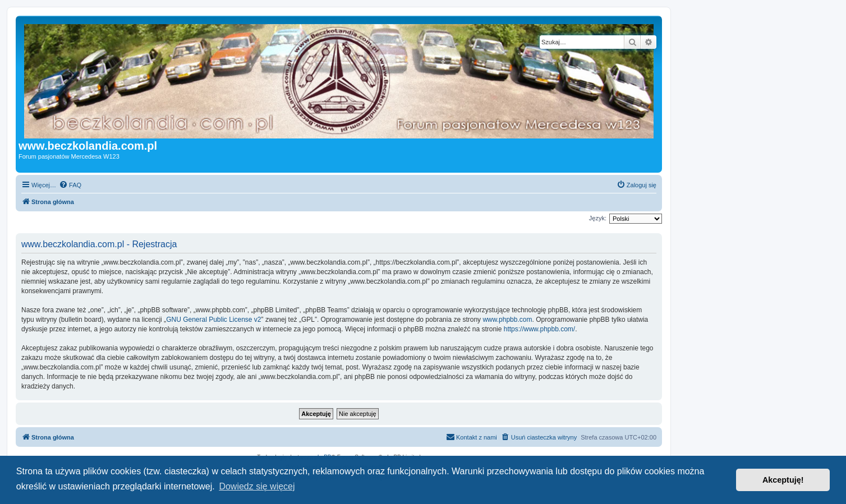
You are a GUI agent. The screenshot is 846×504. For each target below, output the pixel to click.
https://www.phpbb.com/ (539, 329)
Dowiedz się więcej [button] (257, 486)
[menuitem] (70, 185)
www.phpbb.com (507, 320)
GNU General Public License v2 (213, 320)
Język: (598, 218)
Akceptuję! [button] (783, 480)
